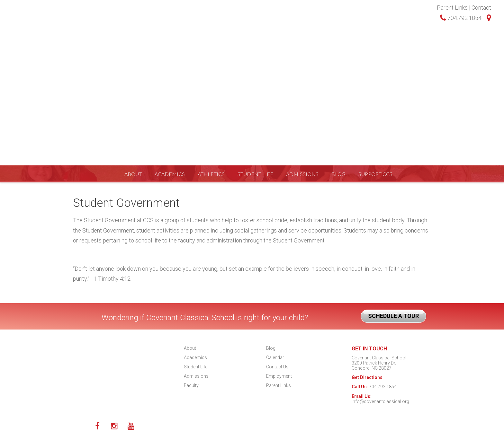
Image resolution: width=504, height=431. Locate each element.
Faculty (191, 385)
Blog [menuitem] (338, 50)
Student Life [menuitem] (255, 50)
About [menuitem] (133, 50)
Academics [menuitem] (170, 50)
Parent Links (452, 8)
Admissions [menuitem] (302, 50)
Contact (481, 8)
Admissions (196, 376)
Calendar (275, 357)
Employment (279, 376)
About (190, 348)
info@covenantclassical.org (380, 401)
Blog (271, 348)
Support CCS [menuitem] (375, 50)
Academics (195, 357)
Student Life (196, 367)
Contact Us (277, 367)
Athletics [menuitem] (211, 50)
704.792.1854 (461, 18)
